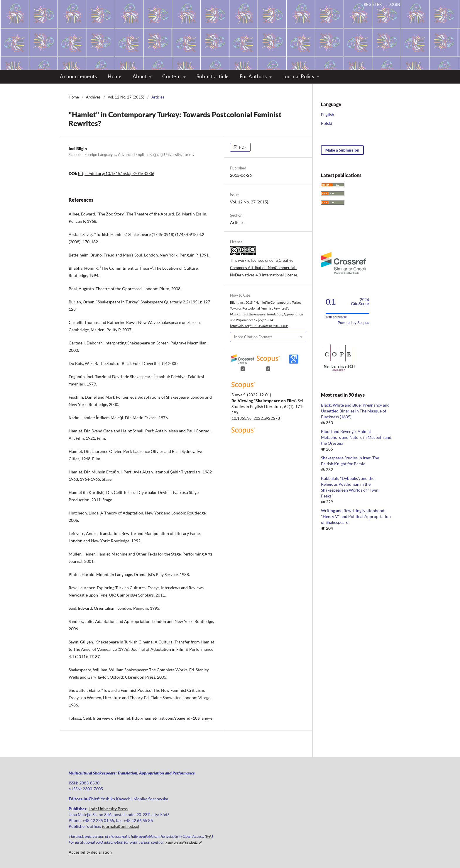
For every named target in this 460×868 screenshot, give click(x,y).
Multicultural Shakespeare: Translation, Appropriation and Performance (230, 29)
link (209, 836)
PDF (242, 147)
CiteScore (360, 302)
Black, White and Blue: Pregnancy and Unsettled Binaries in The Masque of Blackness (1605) (355, 411)
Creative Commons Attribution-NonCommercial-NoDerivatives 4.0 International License (264, 268)
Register (373, 4)
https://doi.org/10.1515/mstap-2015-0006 (116, 173)
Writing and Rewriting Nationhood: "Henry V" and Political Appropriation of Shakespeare (356, 516)
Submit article (213, 76)
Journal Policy (299, 76)
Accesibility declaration (90, 852)
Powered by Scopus (353, 323)
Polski (327, 123)
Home (115, 76)
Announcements (78, 76)
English (328, 114)
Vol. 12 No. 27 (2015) (126, 97)
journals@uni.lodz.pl (121, 826)
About (140, 76)
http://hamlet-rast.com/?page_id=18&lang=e (172, 718)
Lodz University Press (108, 809)
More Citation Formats (253, 337)
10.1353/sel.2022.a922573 (256, 418)
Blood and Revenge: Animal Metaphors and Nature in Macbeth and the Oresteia (356, 437)
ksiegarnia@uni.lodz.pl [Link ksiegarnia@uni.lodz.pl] (184, 842)
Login (394, 4)
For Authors (254, 76)
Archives (93, 97)
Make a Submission (342, 150)
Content (172, 76)
